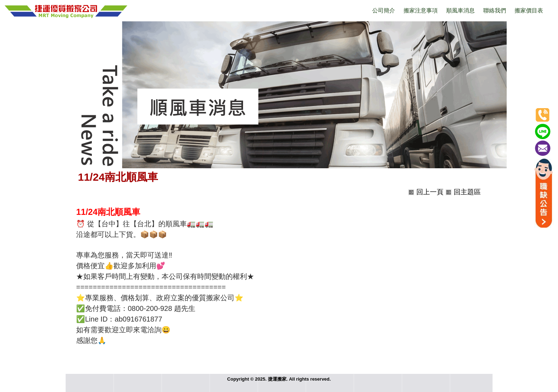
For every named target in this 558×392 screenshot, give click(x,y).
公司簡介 (384, 10)
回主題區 (467, 192)
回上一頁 (430, 192)
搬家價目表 (529, 10)
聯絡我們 (495, 10)
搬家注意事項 (421, 10)
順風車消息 (460, 10)
